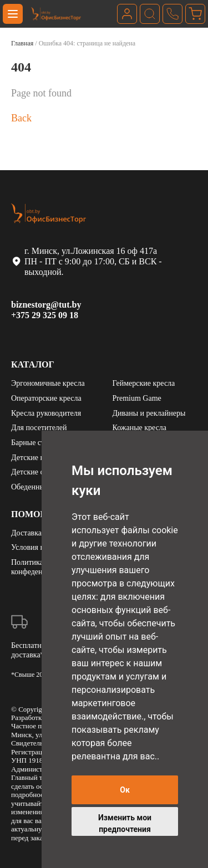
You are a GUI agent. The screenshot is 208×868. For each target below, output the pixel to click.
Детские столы (35, 472)
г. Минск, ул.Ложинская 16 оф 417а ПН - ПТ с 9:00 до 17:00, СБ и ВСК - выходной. (88, 261)
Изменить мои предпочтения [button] (125, 823)
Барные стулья (35, 443)
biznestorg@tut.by (46, 305)
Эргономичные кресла (48, 383)
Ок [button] (125, 790)
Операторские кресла (46, 398)
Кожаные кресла (140, 428)
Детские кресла (37, 458)
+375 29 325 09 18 (45, 315)
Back (21, 118)
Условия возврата (40, 547)
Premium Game (137, 398)
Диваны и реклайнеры (149, 413)
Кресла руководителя (46, 413)
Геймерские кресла (144, 383)
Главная (22, 43)
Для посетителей (39, 428)
